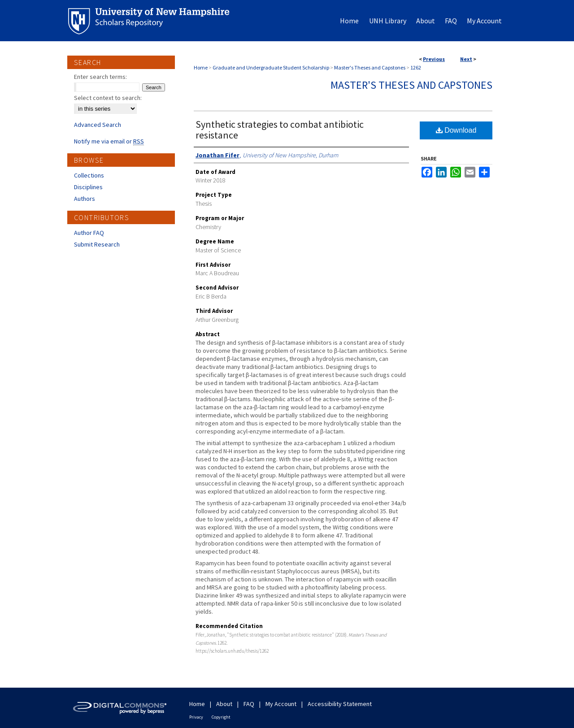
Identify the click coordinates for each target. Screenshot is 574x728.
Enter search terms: (100, 77)
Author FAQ (89, 233)
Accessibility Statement (340, 704)
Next (466, 59)
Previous (434, 59)
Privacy (196, 717)
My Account (281, 704)
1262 (416, 67)
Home (201, 67)
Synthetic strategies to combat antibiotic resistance (280, 130)
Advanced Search (98, 125)
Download (456, 130)
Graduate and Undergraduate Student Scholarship (271, 67)
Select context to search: (108, 98)
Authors (85, 199)
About (224, 704)
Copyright (221, 717)
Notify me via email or (109, 141)
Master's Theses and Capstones (370, 67)
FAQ (249, 704)
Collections (89, 175)
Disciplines (88, 187)
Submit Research (97, 244)
